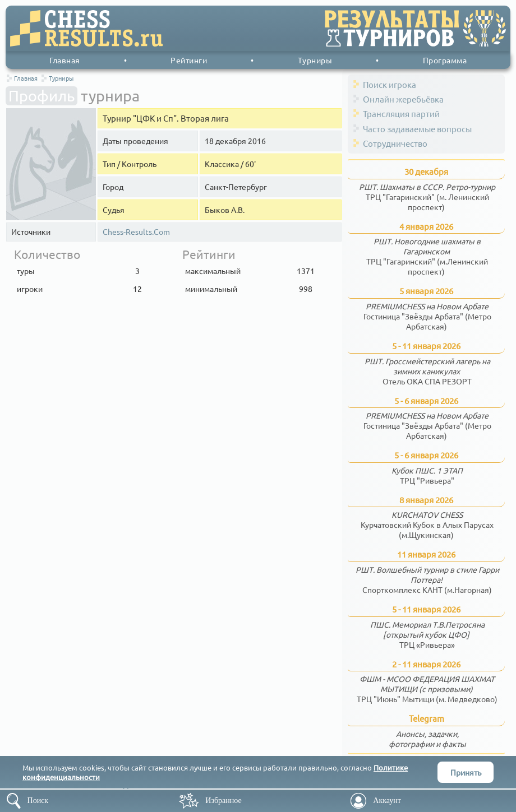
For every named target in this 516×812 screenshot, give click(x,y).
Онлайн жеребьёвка (403, 99)
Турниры (315, 60)
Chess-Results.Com (136, 232)
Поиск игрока (390, 84)
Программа (445, 60)
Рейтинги (189, 60)
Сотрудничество (395, 143)
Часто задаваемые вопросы (417, 129)
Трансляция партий (401, 113)
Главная (65, 60)
